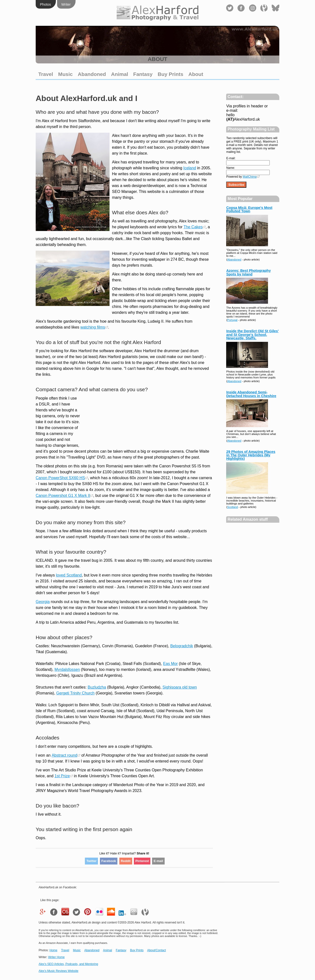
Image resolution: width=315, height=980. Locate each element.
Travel (46, 74)
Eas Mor (171, 664)
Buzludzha (97, 687)
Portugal (232, 320)
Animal (119, 74)
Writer (66, 4)
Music (65, 74)
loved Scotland (69, 575)
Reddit (126, 861)
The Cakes (193, 227)
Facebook (109, 861)
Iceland (190, 168)
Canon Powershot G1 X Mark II (63, 496)
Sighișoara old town (180, 687)
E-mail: (231, 158)
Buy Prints (171, 74)
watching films (93, 327)
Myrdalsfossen (67, 670)
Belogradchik (182, 646)
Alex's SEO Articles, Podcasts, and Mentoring (68, 964)
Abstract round (64, 755)
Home (53, 950)
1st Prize (62, 776)
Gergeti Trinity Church (76, 693)
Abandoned (92, 74)
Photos (45, 4)
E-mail (158, 861)
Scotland (233, 507)
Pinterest (142, 861)
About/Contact (157, 950)
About (196, 74)
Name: (230, 168)
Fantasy (143, 74)
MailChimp (250, 177)
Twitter (91, 861)
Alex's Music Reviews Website (58, 971)
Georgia (43, 602)
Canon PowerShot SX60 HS (60, 478)
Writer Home (56, 957)
